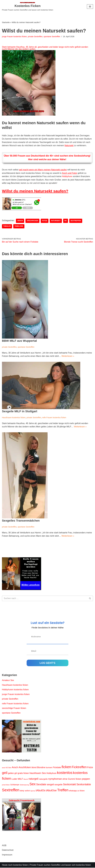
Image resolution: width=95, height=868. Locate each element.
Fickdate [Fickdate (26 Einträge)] (57, 768)
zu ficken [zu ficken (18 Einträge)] (81, 791)
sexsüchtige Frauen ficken (14, 709)
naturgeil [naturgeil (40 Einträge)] (33, 779)
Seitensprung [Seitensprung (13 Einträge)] (24, 785)
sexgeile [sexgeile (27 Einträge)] (58, 785)
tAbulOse (19, 226)
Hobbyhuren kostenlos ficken (15, 690)
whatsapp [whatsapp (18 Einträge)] (73, 791)
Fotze (45, 221)
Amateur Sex (8, 681)
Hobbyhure (67, 176)
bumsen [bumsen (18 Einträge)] (49, 768)
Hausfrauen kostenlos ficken (14, 418)
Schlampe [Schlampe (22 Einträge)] (15, 785)
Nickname (36, 637)
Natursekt (69, 146)
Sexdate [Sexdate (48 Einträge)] (41, 785)
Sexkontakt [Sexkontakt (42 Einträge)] (69, 785)
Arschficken (33, 221)
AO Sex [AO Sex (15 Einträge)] (8, 768)
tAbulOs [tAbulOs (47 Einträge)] (41, 791)
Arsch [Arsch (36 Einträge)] (15, 768)
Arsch (20, 221)
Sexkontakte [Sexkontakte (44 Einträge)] (84, 785)
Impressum (7, 855)
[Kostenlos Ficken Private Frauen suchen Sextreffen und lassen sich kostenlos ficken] (28, 7)
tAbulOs (7, 226)
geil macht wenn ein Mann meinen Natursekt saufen (43, 170)
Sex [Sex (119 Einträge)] (33, 784)
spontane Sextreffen (52, 37)
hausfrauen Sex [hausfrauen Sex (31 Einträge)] (38, 774)
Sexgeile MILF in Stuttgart (20, 411)
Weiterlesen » (68, 356)
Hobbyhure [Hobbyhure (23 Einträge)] (51, 774)
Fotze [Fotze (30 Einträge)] (90, 768)
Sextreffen (76, 221)
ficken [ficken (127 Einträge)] (66, 767)
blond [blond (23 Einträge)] (34, 768)
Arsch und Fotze (70, 173)
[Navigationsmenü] (90, 7)
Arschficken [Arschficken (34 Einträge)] (25, 768)
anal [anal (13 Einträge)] (3, 768)
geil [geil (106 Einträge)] (5, 773)
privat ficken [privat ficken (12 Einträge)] (6, 785)
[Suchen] (45, 599)
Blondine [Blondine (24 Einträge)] (41, 768)
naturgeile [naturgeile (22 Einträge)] (43, 779)
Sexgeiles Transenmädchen (21, 521)
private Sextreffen (35, 37)
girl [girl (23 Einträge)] (16, 774)
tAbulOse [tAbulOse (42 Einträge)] (51, 791)
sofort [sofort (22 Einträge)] (27, 791)
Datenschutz (8, 850)
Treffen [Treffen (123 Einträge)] (63, 790)
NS (66, 221)
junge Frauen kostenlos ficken (14, 37)
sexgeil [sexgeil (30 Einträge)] (50, 785)
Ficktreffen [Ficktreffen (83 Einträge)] (79, 767)
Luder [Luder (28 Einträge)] (14, 779)
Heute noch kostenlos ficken (15, 865)
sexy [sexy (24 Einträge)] (22, 791)
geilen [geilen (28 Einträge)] (11, 774)
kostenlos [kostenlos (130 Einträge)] (65, 773)
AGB (4, 846)
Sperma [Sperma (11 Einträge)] (33, 791)
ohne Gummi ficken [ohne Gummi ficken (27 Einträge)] (72, 779)
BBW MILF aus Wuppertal (19, 341)
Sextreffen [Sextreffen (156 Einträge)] (11, 790)
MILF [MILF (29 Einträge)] (20, 779)
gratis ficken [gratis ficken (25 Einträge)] (23, 774)
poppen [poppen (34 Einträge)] (86, 779)
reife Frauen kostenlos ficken (54, 418)
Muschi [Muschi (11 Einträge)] (26, 780)
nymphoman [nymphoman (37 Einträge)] (55, 779)
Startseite (6, 22)
